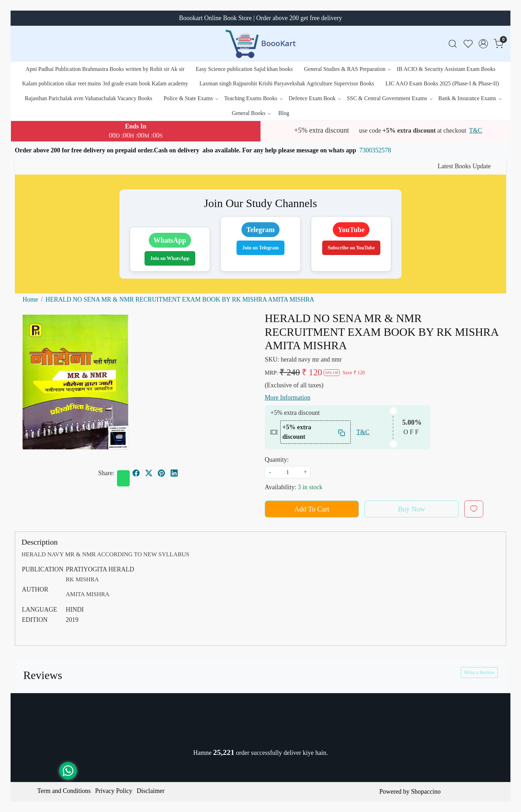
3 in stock (310, 487)
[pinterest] (161, 473)
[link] (453, 44)
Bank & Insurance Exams (470, 98)
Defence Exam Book (315, 98)
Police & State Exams (191, 98)
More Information (287, 398)
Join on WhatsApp (170, 258)
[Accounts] (483, 44)
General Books (251, 113)
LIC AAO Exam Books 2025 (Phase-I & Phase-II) (442, 83)
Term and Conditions (64, 791)
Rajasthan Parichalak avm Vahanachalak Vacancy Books (88, 98)
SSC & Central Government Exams (390, 98)
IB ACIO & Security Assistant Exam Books (446, 69)
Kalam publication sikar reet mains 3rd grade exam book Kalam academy (105, 83)
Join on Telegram (260, 248)
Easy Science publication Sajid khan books (244, 69)
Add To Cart (312, 509)
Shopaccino (426, 792)
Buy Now (412, 509)
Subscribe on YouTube (351, 248)
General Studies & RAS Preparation (347, 69)
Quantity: (277, 460)
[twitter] (149, 473)
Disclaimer (151, 791)
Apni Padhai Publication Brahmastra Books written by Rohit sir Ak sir (105, 69)
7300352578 (375, 150)
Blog (284, 113)
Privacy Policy (114, 791)
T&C (476, 131)
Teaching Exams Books (253, 98)
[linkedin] (174, 473)
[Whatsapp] (123, 478)
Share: (106, 473)
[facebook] (136, 473)
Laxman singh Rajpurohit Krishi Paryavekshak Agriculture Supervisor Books (287, 83)
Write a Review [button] (479, 672)
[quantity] (288, 472)
